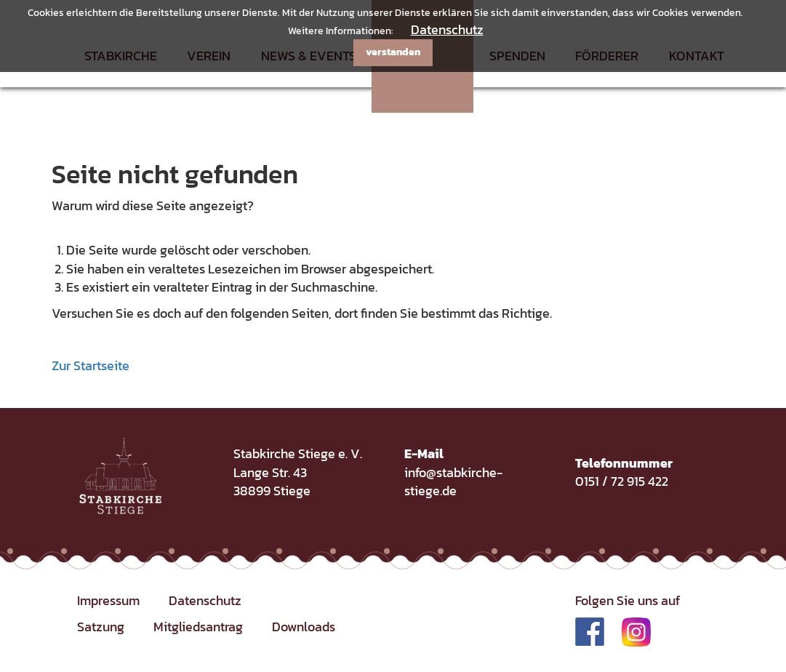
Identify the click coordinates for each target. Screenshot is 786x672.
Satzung (101, 627)
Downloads (304, 627)
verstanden (393, 52)
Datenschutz (447, 29)
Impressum (108, 600)
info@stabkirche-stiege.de (453, 482)
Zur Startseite (91, 365)
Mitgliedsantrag (198, 627)
